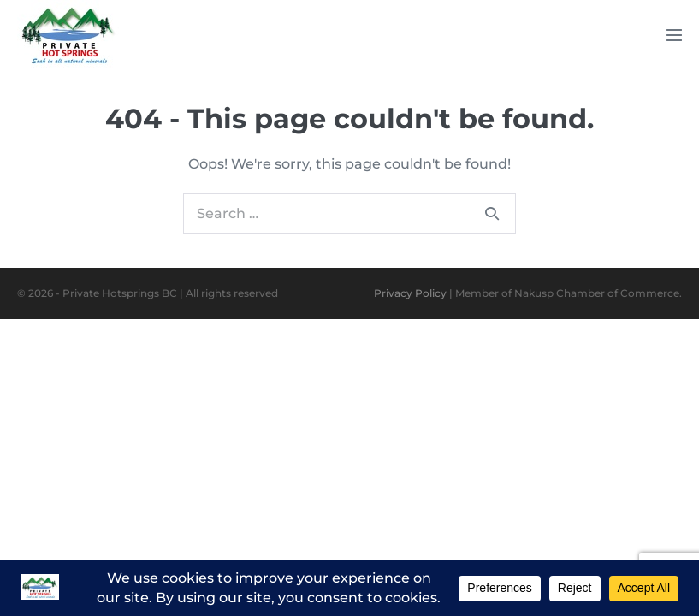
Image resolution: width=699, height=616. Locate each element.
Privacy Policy (410, 293)
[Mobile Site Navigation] (674, 35)
